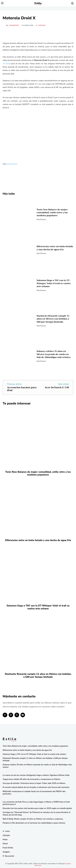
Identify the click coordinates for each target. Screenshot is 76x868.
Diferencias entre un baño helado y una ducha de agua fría (55, 248)
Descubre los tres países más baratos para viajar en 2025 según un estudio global (37, 808)
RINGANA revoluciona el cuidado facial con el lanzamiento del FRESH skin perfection (34, 793)
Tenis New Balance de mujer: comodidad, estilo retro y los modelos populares (52, 213)
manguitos (14, 25)
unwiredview (12, 164)
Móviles (42, 25)
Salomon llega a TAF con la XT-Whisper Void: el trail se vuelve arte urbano (54, 283)
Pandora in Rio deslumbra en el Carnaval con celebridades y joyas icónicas (34, 823)
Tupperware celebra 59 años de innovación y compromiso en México (31, 779)
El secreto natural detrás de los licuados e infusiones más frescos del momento (36, 787)
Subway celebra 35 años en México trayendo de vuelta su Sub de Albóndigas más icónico (53, 354)
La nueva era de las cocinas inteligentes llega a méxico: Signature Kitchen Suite (36, 775)
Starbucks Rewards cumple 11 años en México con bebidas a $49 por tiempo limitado (53, 319)
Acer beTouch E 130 (57, 387)
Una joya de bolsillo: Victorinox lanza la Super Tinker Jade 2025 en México (34, 783)
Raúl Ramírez (41, 220)
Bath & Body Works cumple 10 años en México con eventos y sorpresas (33, 819)
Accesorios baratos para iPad (22, 389)
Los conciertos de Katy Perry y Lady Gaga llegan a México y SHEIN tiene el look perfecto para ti (36, 803)
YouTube (6, 64)
